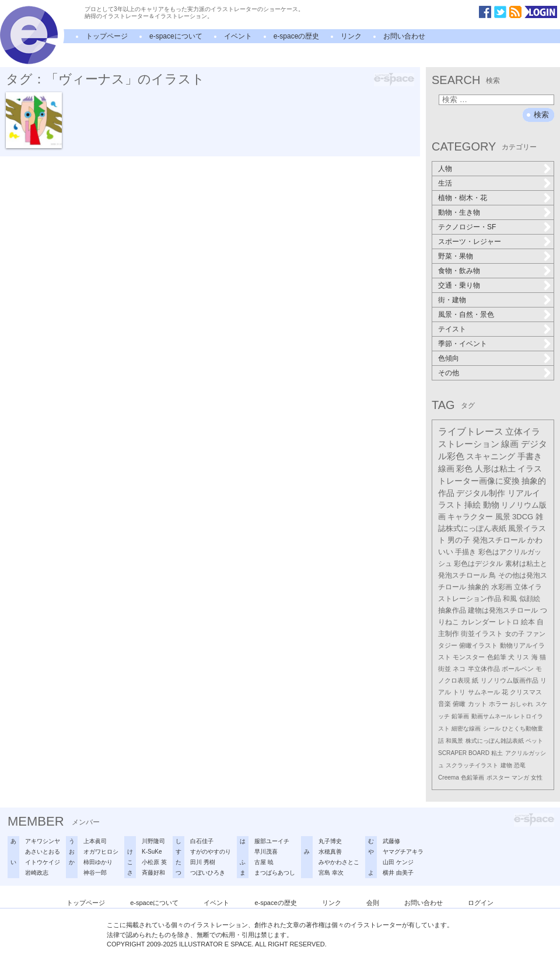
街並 (444, 669)
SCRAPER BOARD (464, 753)
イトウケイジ (43, 862)
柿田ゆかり (98, 862)
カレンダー (478, 622)
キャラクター (470, 517)
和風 (510, 599)
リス (523, 657)
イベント (238, 36)
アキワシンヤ (43, 841)
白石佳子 (202, 841)
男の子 (459, 540)
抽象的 (478, 587)
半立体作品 (484, 669)
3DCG (523, 517)
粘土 (497, 753)
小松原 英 (154, 862)
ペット (534, 741)
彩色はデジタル (478, 564)
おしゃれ (521, 704)
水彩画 (502, 587)
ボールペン (518, 669)
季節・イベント (463, 344)
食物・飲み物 (459, 271)
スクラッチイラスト (472, 765)
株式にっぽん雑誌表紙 (495, 741)
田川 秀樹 (203, 862)
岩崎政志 (37, 873)
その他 (449, 373)
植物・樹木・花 (463, 198)
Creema (449, 777)
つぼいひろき (208, 873)
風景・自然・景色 (466, 314)
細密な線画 (466, 728)
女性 (537, 777)
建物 (506, 765)
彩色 (464, 469)
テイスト (452, 329)
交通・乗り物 (459, 285)
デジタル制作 (481, 493)
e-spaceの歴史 (297, 36)
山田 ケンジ (398, 862)
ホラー (498, 704)
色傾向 (449, 358)
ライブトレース (471, 431)
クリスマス (526, 692)
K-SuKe (152, 852)
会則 (373, 903)
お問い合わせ (404, 36)
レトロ (509, 622)
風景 (503, 517)
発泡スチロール (499, 540)
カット (477, 704)
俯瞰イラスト (478, 645)
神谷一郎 (95, 873)
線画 (510, 444)
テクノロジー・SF (467, 227)
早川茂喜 (266, 852)
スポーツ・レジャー (470, 242)
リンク (351, 36)
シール (492, 728)
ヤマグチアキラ (403, 852)
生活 (445, 183)
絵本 (528, 622)
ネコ (459, 669)
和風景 (454, 741)
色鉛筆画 (473, 777)
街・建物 (452, 300)
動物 (491, 505)
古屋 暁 (264, 862)
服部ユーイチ (272, 841)
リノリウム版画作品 (510, 680)
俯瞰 (459, 704)
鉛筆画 (460, 716)
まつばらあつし (275, 873)
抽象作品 (452, 610)
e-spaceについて (176, 36)
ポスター (498, 777)
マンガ (520, 777)
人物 (445, 169)
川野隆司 (153, 841)
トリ (459, 692)
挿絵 (473, 505)
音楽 (444, 704)
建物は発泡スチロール (503, 610)
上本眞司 (95, 841)
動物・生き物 (459, 212)
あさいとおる (43, 852)
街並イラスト (482, 634)
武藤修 (391, 841)
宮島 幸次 (331, 873)
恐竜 (520, 765)
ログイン (481, 903)
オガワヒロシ (101, 852)
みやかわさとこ (339, 862)
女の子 (515, 634)
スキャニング (491, 456)
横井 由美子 (398, 873)
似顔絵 (530, 599)
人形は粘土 (495, 469)
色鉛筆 (497, 657)
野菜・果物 (456, 256)
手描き (466, 552)
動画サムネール (492, 716)
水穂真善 (330, 852)
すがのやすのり (211, 852)
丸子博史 (330, 841)
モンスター (469, 657)
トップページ (107, 36)
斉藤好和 (153, 873)
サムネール (484, 692)
